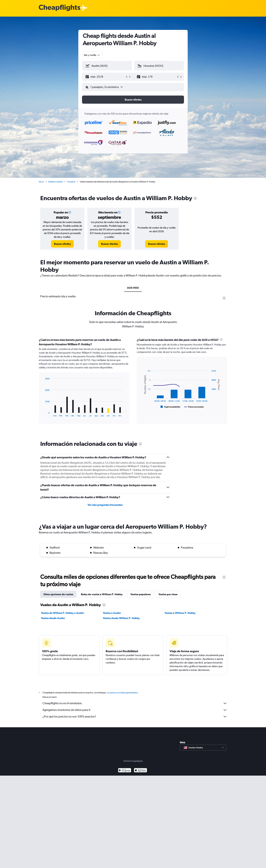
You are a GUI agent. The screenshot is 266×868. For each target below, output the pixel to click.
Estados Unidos (56, 182)
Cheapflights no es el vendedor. (135, 703)
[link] (62, 244)
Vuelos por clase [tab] (168, 594)
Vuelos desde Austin (53, 618)
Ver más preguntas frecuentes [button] (105, 505)
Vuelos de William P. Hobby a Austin (62, 613)
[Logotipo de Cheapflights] (59, 8)
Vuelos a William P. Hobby (180, 613)
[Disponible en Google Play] (125, 771)
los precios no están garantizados (122, 693)
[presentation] (195, 198)
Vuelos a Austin (112, 613)
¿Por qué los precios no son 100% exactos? (135, 717)
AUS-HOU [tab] (133, 288)
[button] (105, 77)
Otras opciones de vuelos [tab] (58, 594)
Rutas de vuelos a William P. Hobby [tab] (102, 594)
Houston (71, 182)
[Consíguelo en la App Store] (140, 771)
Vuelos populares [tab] (141, 594)
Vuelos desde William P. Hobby (121, 618)
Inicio (41, 182)
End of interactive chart (43, 414)
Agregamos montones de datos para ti (135, 710)
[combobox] (92, 55)
